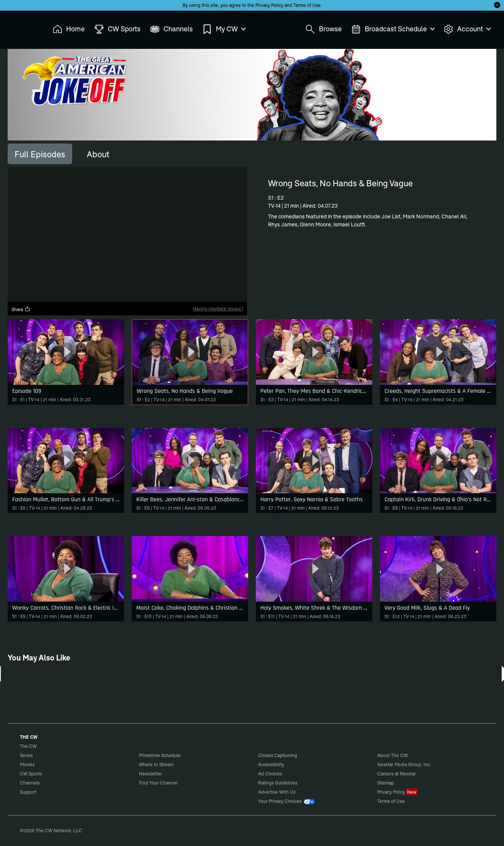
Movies (27, 764)
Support (28, 792)
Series (26, 755)
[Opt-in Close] (497, 5)
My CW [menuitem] (224, 29)
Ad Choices (270, 774)
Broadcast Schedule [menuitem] (393, 29)
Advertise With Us (277, 792)
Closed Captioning (278, 755)
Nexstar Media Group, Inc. (404, 764)
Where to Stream (156, 764)
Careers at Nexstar (397, 774)
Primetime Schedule (160, 755)
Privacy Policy (269, 5)
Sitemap (386, 783)
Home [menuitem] (69, 29)
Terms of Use (307, 5)
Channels (30, 783)
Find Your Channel (158, 783)
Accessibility (271, 764)
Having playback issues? (218, 309)
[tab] (40, 154)
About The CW (393, 755)
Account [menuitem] (467, 29)
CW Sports (31, 774)
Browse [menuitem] (324, 29)
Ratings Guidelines (278, 783)
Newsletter (150, 774)
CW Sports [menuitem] (117, 29)
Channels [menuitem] (171, 29)
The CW (23, 27)
